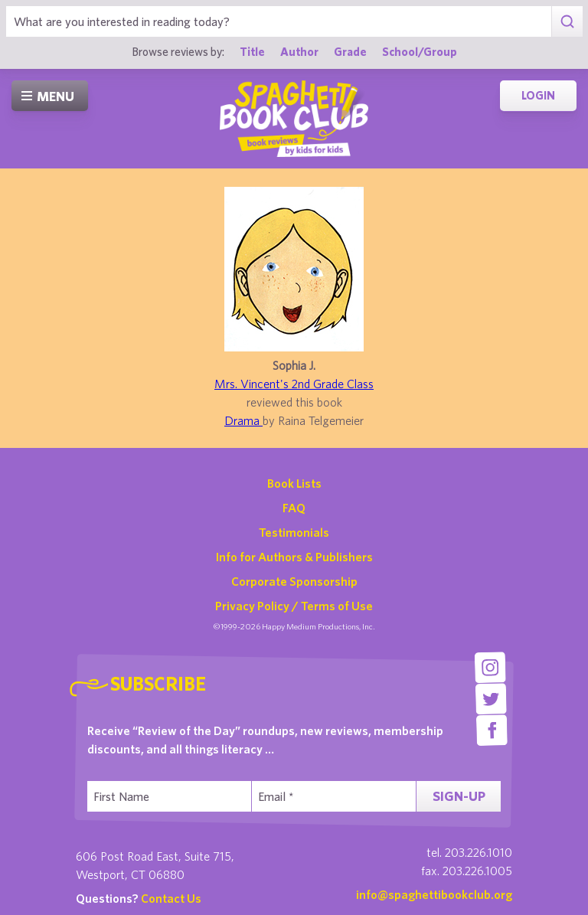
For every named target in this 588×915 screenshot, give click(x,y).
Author (299, 51)
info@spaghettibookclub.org (434, 894)
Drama (243, 420)
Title (252, 51)
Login (538, 95)
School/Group (420, 51)
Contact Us (171, 898)
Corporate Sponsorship (294, 581)
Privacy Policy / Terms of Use (294, 606)
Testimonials (294, 532)
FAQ (294, 508)
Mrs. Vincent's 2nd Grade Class (294, 384)
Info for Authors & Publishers (294, 557)
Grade (350, 51)
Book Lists (294, 483)
